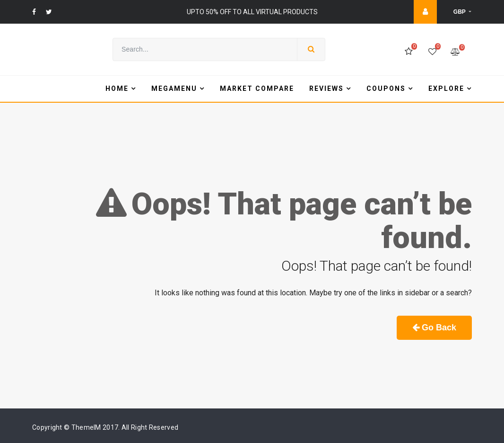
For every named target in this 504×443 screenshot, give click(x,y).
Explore (446, 89)
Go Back (434, 328)
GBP (460, 12)
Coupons (386, 89)
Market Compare (257, 89)
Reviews (326, 89)
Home (117, 89)
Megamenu (174, 89)
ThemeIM (86, 427)
